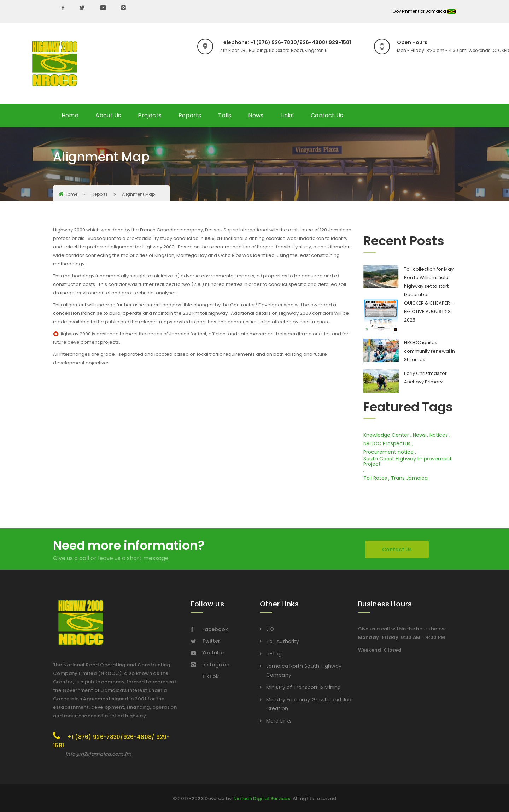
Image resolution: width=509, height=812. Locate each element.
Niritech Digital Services (262, 798)
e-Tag (274, 654)
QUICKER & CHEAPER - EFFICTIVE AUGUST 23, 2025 (429, 311)
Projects (150, 115)
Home (70, 115)
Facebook (209, 629)
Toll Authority (283, 641)
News (256, 115)
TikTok (210, 676)
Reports (190, 115)
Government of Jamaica (424, 11)
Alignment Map (138, 194)
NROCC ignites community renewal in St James (429, 351)
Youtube (207, 653)
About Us (108, 115)
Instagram (210, 665)
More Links (279, 721)
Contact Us (327, 115)
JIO (270, 629)
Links (287, 115)
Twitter (206, 641)
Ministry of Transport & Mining (303, 687)
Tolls (225, 115)
